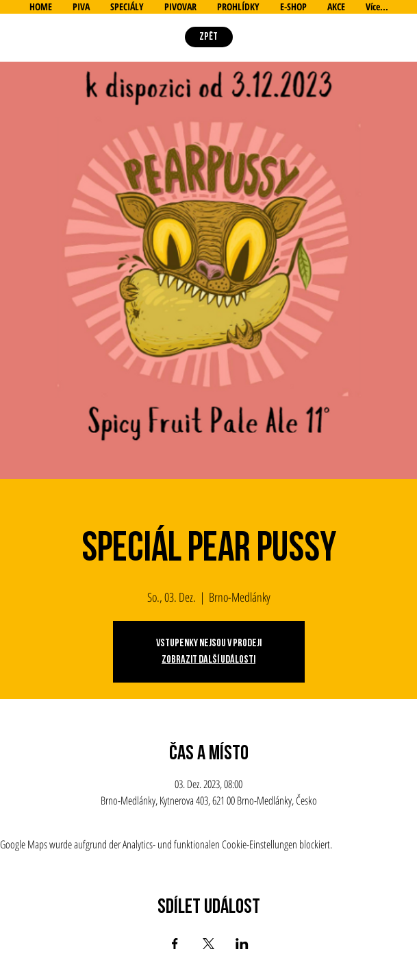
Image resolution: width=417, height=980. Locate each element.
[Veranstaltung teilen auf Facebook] (175, 944)
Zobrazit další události (209, 660)
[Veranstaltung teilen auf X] (209, 944)
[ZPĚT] (209, 37)
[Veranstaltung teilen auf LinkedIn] (242, 944)
